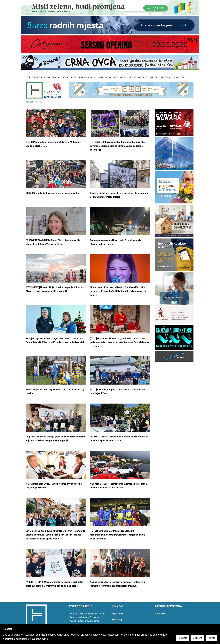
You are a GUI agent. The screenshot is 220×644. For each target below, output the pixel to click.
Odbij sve (197, 638)
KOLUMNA (99, 77)
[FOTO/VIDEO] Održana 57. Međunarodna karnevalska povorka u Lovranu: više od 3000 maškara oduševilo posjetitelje (117, 146)
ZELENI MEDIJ (152, 77)
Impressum (117, 614)
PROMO (175, 77)
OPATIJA (64, 77)
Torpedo (29, 102)
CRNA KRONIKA (85, 77)
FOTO (116, 77)
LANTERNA (165, 77)
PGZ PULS (132, 77)
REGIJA (55, 77)
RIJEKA (47, 77)
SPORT (73, 77)
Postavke (182, 638)
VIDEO (123, 77)
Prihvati (211, 638)
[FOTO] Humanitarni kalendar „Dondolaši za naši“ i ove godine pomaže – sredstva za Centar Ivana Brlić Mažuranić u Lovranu (120, 342)
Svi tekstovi (161, 614)
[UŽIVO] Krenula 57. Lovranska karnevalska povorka (52, 193)
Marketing (117, 620)
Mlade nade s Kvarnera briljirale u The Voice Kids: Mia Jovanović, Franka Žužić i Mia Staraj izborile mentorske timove (118, 291)
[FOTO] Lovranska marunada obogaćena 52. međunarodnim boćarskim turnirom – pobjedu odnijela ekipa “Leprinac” (118, 535)
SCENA (108, 77)
